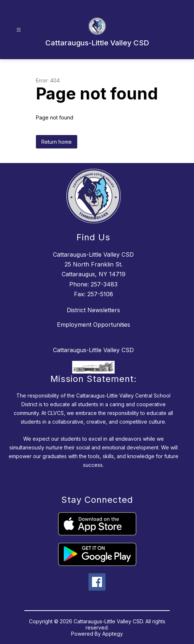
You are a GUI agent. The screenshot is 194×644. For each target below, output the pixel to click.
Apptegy (113, 634)
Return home (57, 142)
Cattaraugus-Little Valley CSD (93, 350)
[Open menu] (19, 30)
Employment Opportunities (94, 325)
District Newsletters (93, 310)
